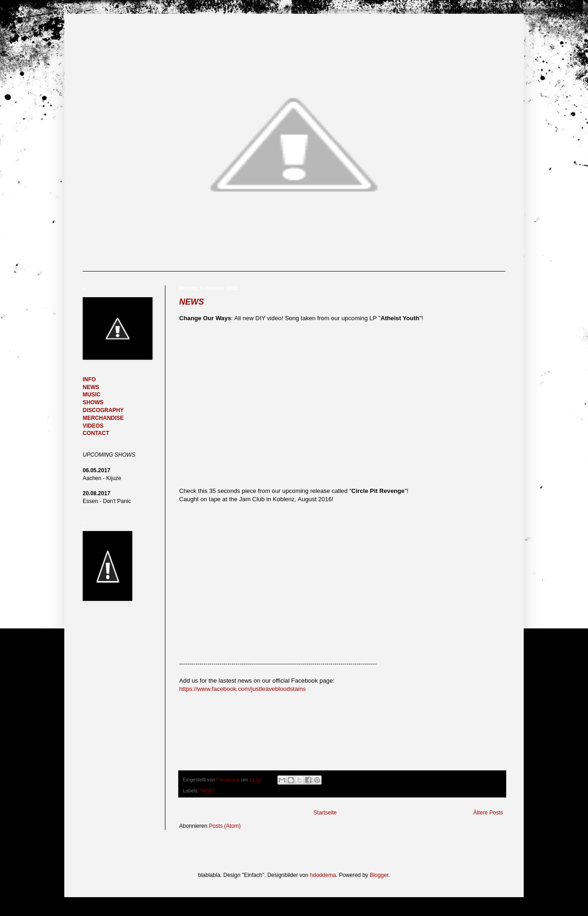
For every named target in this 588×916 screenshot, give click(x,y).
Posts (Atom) (225, 826)
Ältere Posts (488, 813)
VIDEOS (93, 426)
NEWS (192, 302)
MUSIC (92, 395)
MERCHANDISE (103, 418)
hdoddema (323, 875)
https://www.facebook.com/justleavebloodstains (243, 689)
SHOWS (93, 402)
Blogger (379, 875)
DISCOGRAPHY (103, 410)
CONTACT (96, 433)
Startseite (325, 813)
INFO (89, 379)
